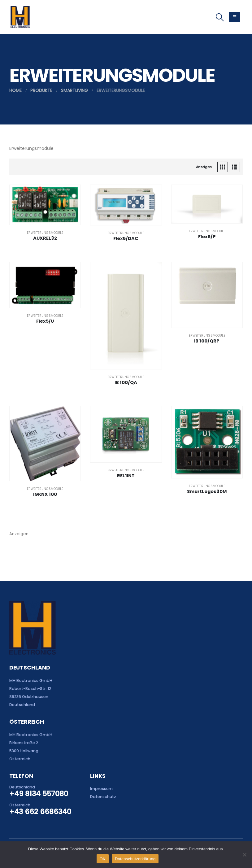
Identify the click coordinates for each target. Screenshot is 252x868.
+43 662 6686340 (40, 812)
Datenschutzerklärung (135, 859)
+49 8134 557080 (39, 794)
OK (103, 859)
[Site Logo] (20, 17)
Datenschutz (103, 797)
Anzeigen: (204, 167)
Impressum (101, 789)
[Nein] (244, 855)
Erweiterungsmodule (45, 233)
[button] (220, 17)
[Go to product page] (45, 205)
